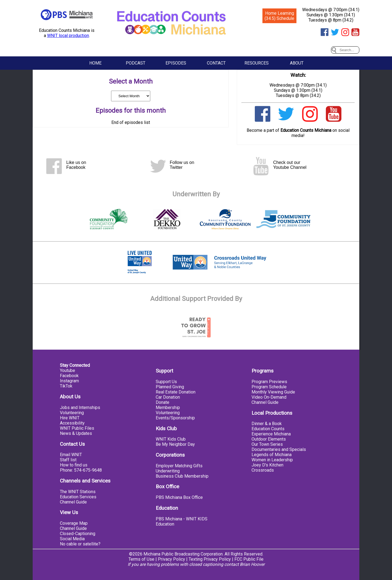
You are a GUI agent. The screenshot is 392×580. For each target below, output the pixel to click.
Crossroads (263, 470)
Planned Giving (170, 387)
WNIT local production (68, 36)
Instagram (69, 381)
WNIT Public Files (77, 428)
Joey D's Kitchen (267, 465)
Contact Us (72, 444)
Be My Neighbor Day (175, 444)
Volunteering (72, 413)
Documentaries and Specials (279, 449)
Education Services (78, 497)
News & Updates (76, 433)
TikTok (66, 386)
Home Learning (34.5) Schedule (279, 16)
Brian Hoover (252, 564)
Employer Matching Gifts (179, 466)
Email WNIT (71, 455)
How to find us (74, 465)
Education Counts (268, 429)
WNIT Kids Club (171, 439)
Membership (168, 407)
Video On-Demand (269, 397)
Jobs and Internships (80, 407)
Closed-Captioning (78, 534)
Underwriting (168, 471)
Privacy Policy (171, 559)
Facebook (69, 376)
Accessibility (72, 423)
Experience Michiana (271, 434)
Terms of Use (141, 559)
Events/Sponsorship (175, 418)
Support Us (166, 382)
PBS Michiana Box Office (179, 497)
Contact (216, 63)
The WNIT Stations (78, 492)
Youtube (68, 370)
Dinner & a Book (267, 424)
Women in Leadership (272, 460)
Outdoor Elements (269, 439)
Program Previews (269, 382)
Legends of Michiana (272, 455)
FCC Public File (249, 559)
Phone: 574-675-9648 (81, 470)
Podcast (136, 63)
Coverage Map (74, 523)
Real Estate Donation (176, 392)
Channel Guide (73, 502)
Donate (163, 402)
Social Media (72, 539)
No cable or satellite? (80, 544)
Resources (257, 63)
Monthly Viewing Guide (273, 392)
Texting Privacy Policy (210, 559)
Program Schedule (269, 387)
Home (95, 63)
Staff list (68, 460)
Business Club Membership (182, 476)
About (297, 63)
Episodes (176, 63)
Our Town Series (267, 444)
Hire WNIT (70, 418)
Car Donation (168, 397)
